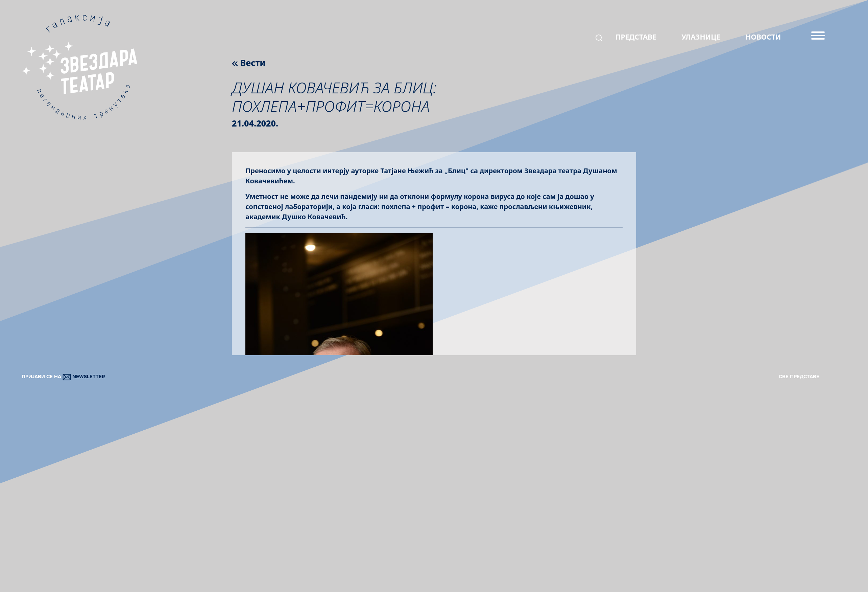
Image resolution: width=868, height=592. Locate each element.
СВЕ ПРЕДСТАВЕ (799, 377)
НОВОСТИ (763, 37)
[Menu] (818, 38)
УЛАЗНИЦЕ (701, 37)
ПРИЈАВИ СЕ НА (63, 377)
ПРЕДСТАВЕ (636, 37)
